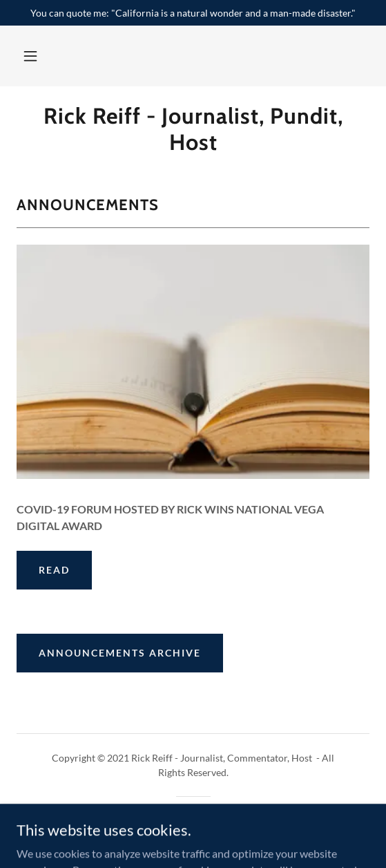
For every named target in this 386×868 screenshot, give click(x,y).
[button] (30, 56)
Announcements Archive (120, 653)
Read (54, 570)
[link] (193, 130)
